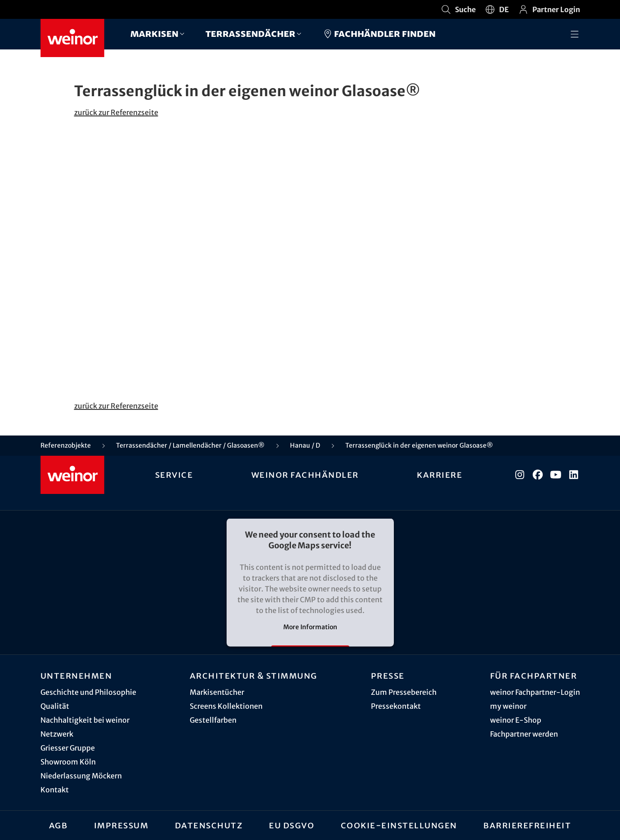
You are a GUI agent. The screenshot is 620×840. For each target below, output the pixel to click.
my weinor (508, 706)
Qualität (55, 706)
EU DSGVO (292, 825)
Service (174, 475)
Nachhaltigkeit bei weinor (85, 720)
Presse (388, 676)
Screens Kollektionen (226, 706)
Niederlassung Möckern (81, 776)
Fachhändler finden (379, 34)
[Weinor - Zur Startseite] (72, 38)
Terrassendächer (250, 33)
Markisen (154, 33)
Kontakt (55, 790)
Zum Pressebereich (404, 692)
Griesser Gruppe (68, 748)
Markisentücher (217, 692)
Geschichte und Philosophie (88, 692)
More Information (310, 627)
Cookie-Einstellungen (399, 825)
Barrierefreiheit (527, 825)
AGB (58, 825)
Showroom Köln (68, 762)
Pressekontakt (396, 706)
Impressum (121, 825)
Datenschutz (209, 825)
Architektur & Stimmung (254, 676)
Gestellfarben (213, 720)
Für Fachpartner (534, 676)
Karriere (439, 475)
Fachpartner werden (524, 734)
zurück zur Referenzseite (116, 112)
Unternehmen (76, 676)
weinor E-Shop (516, 720)
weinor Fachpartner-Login (535, 692)
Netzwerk (57, 734)
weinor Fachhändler (305, 475)
